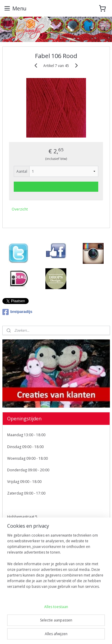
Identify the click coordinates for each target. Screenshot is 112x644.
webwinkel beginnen (90, 623)
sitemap (55, 623)
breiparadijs (17, 312)
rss (67, 623)
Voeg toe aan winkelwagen (56, 187)
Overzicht (20, 209)
